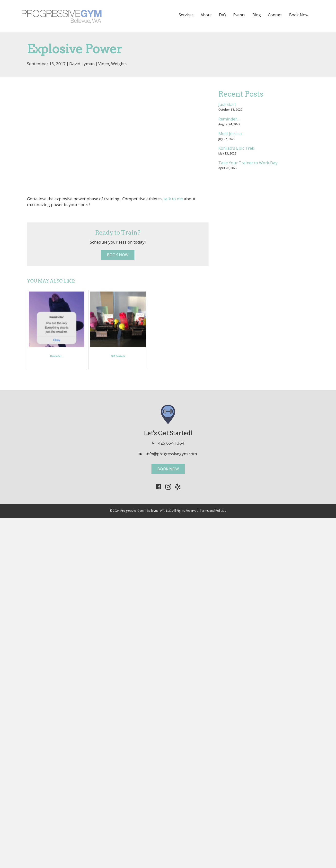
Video (104, 64)
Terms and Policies (213, 511)
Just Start (227, 104)
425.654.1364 (171, 443)
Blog (257, 15)
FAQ (222, 15)
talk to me (173, 199)
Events (239, 15)
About (206, 15)
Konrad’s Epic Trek (236, 148)
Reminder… (229, 119)
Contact (275, 15)
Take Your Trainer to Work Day (248, 163)
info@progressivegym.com (171, 454)
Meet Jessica (230, 133)
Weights (119, 64)
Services (186, 15)
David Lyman (82, 64)
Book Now (299, 15)
